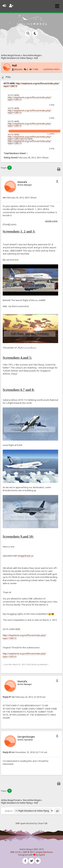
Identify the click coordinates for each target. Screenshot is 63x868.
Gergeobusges (26, 737)
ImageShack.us (26, 556)
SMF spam (21, 823)
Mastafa (18, 69)
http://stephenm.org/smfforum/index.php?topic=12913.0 (25, 655)
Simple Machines (44, 852)
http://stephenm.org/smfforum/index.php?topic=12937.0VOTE (30, 138)
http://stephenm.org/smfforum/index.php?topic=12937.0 (31, 85)
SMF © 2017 (29, 852)
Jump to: (9, 811)
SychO (42, 855)
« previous (48, 69)
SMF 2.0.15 (15, 852)
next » (57, 69)
